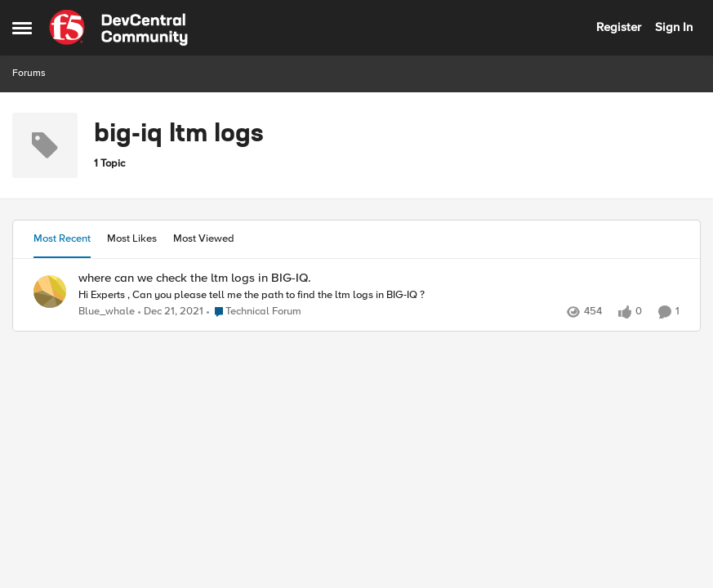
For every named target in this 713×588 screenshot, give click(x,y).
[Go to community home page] (118, 28)
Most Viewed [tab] (204, 238)
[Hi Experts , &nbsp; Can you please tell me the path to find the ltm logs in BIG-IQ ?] (379, 295)
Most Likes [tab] (132, 238)
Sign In (674, 27)
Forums (29, 73)
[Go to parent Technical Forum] (254, 312)
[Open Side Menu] (22, 28)
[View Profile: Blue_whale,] (50, 292)
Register (619, 27)
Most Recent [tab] (62, 238)
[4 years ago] (171, 312)
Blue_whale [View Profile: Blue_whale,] (107, 312)
